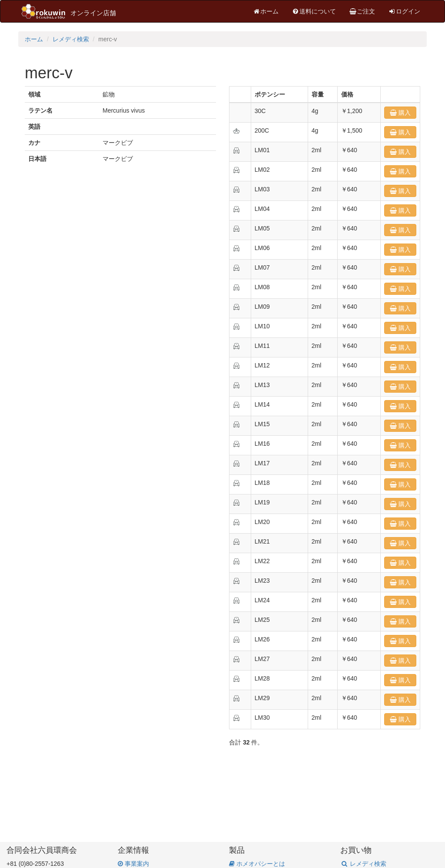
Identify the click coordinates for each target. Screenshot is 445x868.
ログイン (404, 11)
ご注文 (362, 11)
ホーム (266, 11)
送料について (314, 11)
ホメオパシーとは (257, 864)
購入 (404, 113)
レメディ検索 (71, 39)
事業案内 (133, 864)
